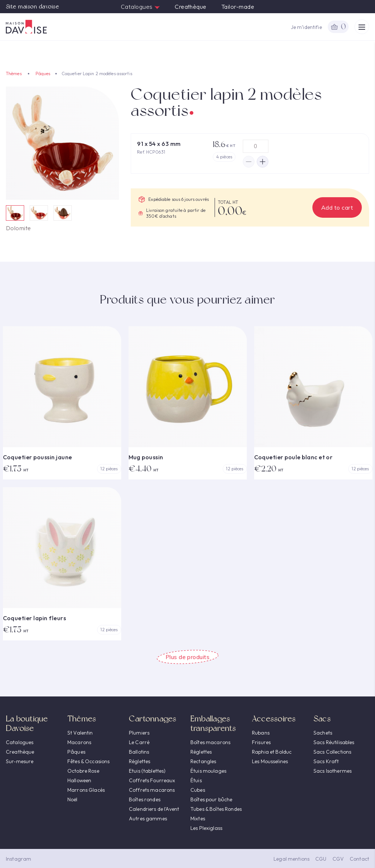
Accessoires (274, 719)
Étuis (196, 780)
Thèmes (14, 73)
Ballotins (139, 752)
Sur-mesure (20, 761)
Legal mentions (292, 859)
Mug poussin (146, 457)
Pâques (43, 73)
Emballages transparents (213, 723)
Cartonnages (153, 719)
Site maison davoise (32, 7)
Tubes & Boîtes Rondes (216, 809)
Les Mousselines (270, 761)
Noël (73, 799)
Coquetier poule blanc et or (294, 457)
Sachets (323, 733)
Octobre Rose (83, 771)
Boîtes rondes (145, 799)
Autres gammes (148, 819)
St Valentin (80, 733)
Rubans (261, 733)
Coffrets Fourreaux (152, 780)
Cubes (198, 790)
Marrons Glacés (86, 790)
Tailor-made (238, 7)
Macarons (79, 742)
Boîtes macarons (210, 742)
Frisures (261, 742)
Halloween (79, 780)
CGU (321, 859)
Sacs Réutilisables (334, 742)
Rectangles (203, 761)
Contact (359, 859)
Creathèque (191, 7)
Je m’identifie (306, 27)
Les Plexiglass (206, 828)
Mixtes (198, 819)
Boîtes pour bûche (211, 799)
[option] (62, 143)
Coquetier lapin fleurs (35, 618)
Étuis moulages (208, 771)
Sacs (322, 719)
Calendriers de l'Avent (154, 809)
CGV (338, 859)
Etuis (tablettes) (147, 771)
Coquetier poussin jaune (38, 457)
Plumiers (139, 733)
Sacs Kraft (326, 761)
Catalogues (140, 7)
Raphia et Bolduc (272, 752)
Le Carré (139, 742)
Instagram (18, 859)
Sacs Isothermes (333, 771)
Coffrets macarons (152, 790)
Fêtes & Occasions (88, 761)
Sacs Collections (332, 752)
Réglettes (140, 761)
